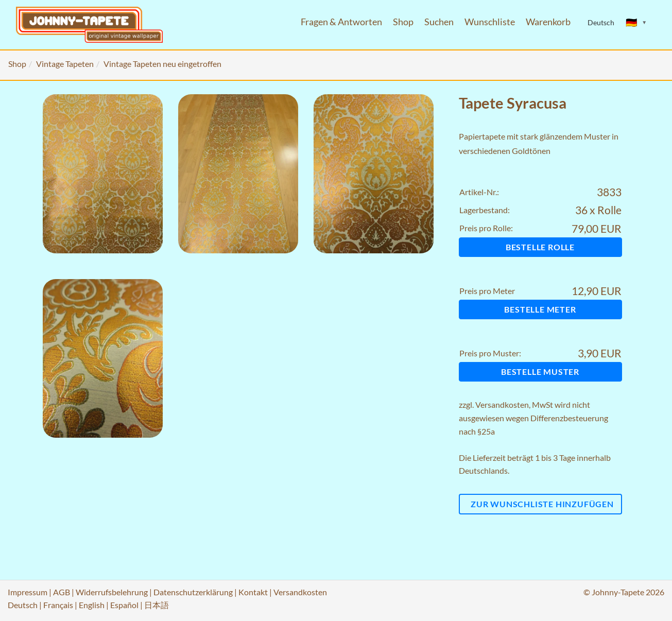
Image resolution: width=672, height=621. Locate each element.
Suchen (439, 22)
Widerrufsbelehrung (112, 592)
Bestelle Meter (540, 309)
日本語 (157, 605)
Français (58, 605)
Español (124, 605)
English (92, 605)
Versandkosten (502, 404)
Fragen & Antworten (341, 22)
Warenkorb (548, 22)
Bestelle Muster (540, 372)
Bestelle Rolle (540, 247)
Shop (403, 22)
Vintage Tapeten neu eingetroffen (162, 64)
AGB (62, 592)
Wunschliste (490, 22)
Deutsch (23, 605)
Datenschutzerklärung (193, 592)
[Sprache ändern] (636, 23)
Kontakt (253, 592)
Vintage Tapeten (65, 64)
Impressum (28, 592)
